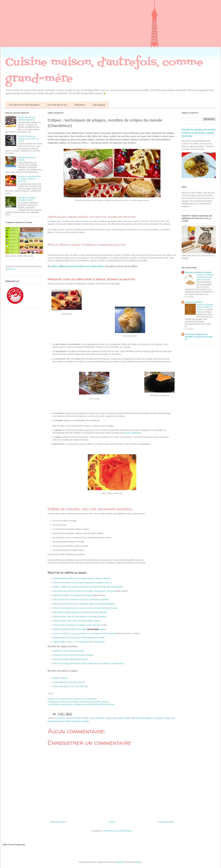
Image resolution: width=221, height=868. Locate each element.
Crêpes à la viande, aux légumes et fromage (72, 595)
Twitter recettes (57, 105)
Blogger (138, 862)
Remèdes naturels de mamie (198, 272)
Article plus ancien (166, 822)
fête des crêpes (138, 718)
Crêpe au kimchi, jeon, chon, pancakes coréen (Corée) (77, 621)
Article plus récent (58, 822)
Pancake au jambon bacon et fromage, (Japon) (80, 629)
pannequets (158, 718)
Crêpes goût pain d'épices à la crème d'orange (73, 655)
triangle (85, 721)
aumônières (60, 718)
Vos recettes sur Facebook (24, 105)
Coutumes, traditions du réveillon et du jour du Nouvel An (199, 337)
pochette (51, 721)
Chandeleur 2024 (74, 718)
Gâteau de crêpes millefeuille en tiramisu (70, 659)
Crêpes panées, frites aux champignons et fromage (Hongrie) (79, 616)
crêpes (85, 718)
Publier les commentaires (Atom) (118, 831)
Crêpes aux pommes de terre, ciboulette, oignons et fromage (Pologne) (84, 604)
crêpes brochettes (97, 718)
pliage (167, 718)
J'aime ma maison (193, 302)
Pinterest (80, 105)
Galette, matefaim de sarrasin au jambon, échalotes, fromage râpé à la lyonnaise (88, 587)
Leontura (120, 862)
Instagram (99, 105)
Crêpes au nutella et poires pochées (68, 651)
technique (77, 721)
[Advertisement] (91, 26)
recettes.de (10, 269)
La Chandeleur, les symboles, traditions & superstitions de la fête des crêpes (81, 704)
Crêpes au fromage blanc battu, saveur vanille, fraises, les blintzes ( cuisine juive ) (88, 663)
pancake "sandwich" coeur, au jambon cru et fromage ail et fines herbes (84, 633)
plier (173, 718)
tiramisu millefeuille (132, 433)
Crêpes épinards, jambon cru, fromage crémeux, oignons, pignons (82, 578)
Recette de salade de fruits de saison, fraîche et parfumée (29, 179)
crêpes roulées (124, 718)
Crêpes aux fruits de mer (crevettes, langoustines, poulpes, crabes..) (82, 583)
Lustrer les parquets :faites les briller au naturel (205, 307)
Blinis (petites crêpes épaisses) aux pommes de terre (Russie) (80, 612)
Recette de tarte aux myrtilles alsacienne (27, 118)
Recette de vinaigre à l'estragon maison (27, 199)
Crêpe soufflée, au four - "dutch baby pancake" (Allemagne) (79, 642)
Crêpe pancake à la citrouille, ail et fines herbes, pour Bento (79, 638)
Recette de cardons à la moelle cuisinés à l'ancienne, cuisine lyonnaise (198, 133)
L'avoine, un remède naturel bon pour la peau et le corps (205, 277)
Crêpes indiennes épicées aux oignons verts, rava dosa (77, 625)
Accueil (112, 822)
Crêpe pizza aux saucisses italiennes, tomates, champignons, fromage (83, 591)
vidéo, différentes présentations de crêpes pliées (78, 266)
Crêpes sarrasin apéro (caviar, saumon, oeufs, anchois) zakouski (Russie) (85, 608)
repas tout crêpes (64, 721)
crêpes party (111, 718)
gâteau (149, 718)
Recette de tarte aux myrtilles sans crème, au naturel (28, 139)
